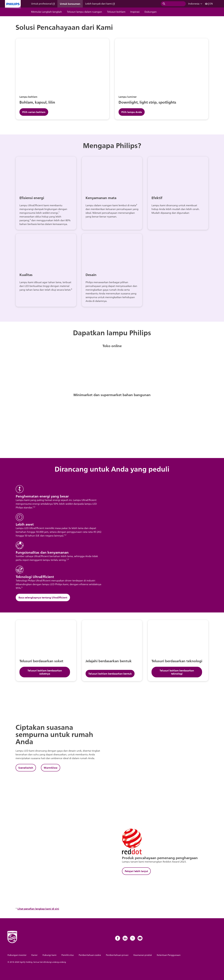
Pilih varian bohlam (34, 112)
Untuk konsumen (70, 4)
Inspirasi (135, 12)
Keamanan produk (143, 955)
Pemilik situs (68, 955)
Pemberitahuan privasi (117, 955)
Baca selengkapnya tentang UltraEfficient (43, 597)
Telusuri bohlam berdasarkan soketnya (45, 672)
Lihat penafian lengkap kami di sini (38, 909)
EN (211, 4)
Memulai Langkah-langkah (47, 12)
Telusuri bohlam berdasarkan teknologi (177, 672)
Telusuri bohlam (116, 12)
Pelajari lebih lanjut (136, 871)
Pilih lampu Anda (132, 112)
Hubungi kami (49, 955)
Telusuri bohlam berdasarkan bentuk (110, 674)
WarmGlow (51, 768)
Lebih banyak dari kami (100, 4)
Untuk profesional (43, 4)
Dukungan (151, 12)
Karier (34, 955)
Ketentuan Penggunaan (169, 955)
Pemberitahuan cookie (90, 955)
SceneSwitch (26, 768)
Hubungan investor (17, 955)
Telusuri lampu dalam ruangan (84, 12)
